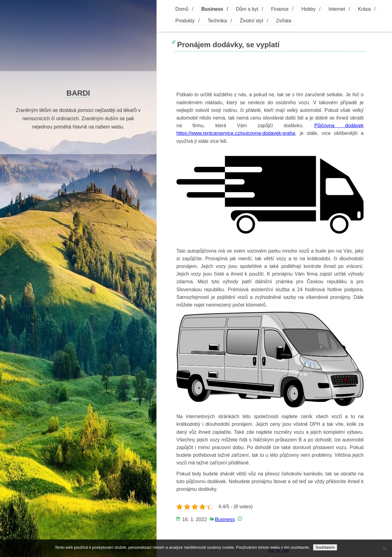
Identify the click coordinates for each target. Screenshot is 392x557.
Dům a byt (247, 9)
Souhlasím (325, 547)
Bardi (78, 93)
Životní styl (251, 21)
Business (212, 9)
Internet (337, 9)
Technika (217, 21)
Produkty (185, 21)
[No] (384, 548)
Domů (182, 9)
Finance (280, 9)
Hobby (308, 9)
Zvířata (284, 21)
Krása (364, 9)
